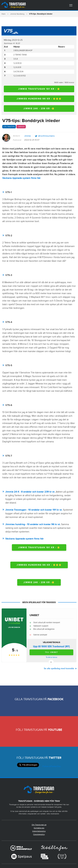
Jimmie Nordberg (17, 14)
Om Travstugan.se (39, 825)
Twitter (55, 758)
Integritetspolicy (39, 831)
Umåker (21, 127)
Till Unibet (51, 652)
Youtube (55, 730)
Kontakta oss (39, 828)
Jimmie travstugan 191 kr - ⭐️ (39, 89)
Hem (4, 14)
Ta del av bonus (51, 657)
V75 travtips (9, 127)
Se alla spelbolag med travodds (59, 668)
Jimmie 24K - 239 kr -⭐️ (39, 109)
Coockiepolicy (39, 834)
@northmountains (46, 136)
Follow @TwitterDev (51, 766)
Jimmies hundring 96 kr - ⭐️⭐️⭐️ (39, 99)
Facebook (56, 699)
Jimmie (27, 136)
